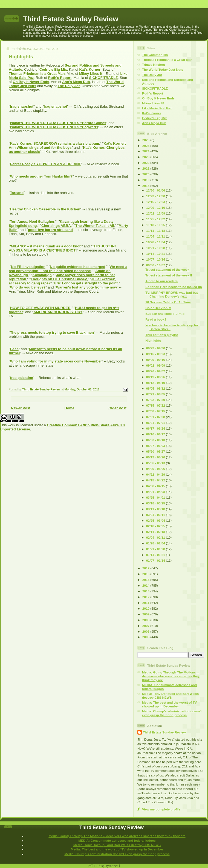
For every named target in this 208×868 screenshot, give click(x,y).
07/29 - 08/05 (156, 394)
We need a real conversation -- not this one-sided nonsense (68, 269)
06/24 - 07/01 (156, 423)
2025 (146, 146)
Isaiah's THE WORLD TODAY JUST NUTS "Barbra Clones (58, 123)
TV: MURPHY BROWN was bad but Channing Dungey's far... (171, 294)
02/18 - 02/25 (156, 526)
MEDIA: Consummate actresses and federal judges (117, 840)
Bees (14, 349)
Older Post (117, 408)
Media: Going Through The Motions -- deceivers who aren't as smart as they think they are (171, 676)
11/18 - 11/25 (156, 225)
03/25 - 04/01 (156, 497)
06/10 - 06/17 (156, 434)
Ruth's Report (60, 78)
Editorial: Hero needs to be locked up (174, 287)
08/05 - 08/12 (156, 388)
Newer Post (21, 408)
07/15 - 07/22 (156, 405)
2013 (146, 591)
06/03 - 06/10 (156, 440)
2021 (146, 168)
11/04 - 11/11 (156, 236)
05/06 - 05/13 (156, 463)
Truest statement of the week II (169, 275)
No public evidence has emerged (77, 267)
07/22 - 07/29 (156, 400)
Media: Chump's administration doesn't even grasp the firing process (172, 713)
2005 (146, 637)
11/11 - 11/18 (156, 231)
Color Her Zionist (158, 308)
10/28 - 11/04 (156, 242)
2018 (146, 186)
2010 (146, 608)
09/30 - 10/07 (156, 265)
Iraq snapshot (22, 106)
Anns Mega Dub (154, 123)
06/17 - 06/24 (156, 428)
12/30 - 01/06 (156, 190)
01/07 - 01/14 (156, 560)
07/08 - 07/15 (156, 411)
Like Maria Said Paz (157, 108)
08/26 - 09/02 (156, 371)
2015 (146, 580)
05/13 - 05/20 (156, 457)
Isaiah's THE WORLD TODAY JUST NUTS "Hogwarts (54, 127)
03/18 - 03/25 (156, 503)
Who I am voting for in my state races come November (56, 361)
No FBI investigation (28, 267)
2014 (146, 585)
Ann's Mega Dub (76, 82)
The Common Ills (155, 55)
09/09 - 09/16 (156, 360)
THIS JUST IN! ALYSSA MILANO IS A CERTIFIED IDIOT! (62, 248)
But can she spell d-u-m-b (165, 314)
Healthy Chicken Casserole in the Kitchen (45, 209)
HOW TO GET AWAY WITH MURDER (40, 308)
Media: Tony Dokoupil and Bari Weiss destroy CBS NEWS (170, 696)
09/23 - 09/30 (156, 348)
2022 (146, 163)
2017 (146, 568)
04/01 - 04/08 (156, 492)
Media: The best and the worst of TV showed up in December (169, 704)
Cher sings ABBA (56, 226)
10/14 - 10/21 (156, 254)
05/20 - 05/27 (156, 451)
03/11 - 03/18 (156, 509)
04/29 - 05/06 (156, 469)
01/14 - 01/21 (156, 555)
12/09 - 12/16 (156, 208)
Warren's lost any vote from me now (86, 287)
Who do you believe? (28, 287)
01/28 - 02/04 (156, 543)
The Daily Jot (69, 86)
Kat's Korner (90, 69)
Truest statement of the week (167, 269)
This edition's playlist (161, 335)
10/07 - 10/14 (156, 259)
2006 (146, 631)
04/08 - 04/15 (156, 486)
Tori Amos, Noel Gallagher (32, 222)
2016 (146, 574)
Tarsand (17, 193)
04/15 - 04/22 (156, 480)
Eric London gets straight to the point (86, 283)
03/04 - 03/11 (156, 515)
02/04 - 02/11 (156, 537)
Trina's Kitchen (153, 65)
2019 (146, 180)
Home (69, 408)
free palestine (22, 378)
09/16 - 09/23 (156, 354)
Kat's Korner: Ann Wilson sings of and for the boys (67, 145)
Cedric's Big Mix (53, 69)
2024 (146, 151)
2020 (146, 174)
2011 (146, 603)
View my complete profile (161, 809)
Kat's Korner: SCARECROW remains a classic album (55, 143)
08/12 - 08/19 (156, 383)
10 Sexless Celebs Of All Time (168, 302)
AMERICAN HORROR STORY (58, 312)
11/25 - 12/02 (156, 219)
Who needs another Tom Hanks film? (41, 176)
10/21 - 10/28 (156, 248)
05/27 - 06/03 (156, 446)
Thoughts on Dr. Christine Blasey (59, 279)
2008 (146, 620)
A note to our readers (161, 281)
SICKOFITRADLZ (104, 78)
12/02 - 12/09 (156, 213)
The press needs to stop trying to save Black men (52, 332)
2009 (146, 614)
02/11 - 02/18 (156, 532)
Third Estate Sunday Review (71, 19)
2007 (146, 626)
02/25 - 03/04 (156, 520)
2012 (146, 597)
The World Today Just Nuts (163, 69)
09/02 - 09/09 (156, 365)
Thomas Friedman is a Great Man (37, 74)
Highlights (153, 340)
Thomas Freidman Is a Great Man (167, 60)
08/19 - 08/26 (156, 377)
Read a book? (156, 319)
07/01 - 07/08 (156, 417)
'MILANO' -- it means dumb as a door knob (46, 246)
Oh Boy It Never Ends (31, 82)
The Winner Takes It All (95, 226)
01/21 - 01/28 (156, 549)
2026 (146, 140)
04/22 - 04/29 (156, 474)
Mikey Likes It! (91, 74)
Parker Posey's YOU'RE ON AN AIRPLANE (46, 164)
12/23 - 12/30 (156, 196)
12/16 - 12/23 (156, 202)
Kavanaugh (42, 275)
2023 (146, 157)
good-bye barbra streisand (50, 230)
